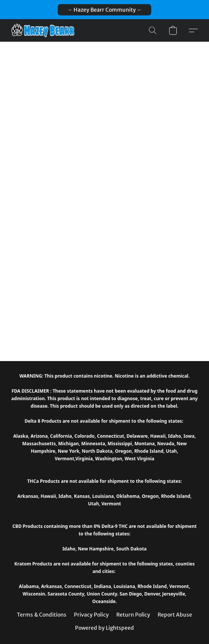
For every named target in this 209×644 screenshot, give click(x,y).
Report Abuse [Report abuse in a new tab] (175, 615)
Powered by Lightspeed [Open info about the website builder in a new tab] (105, 628)
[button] (105, 10)
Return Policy (133, 615)
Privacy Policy (91, 615)
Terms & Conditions (42, 615)
